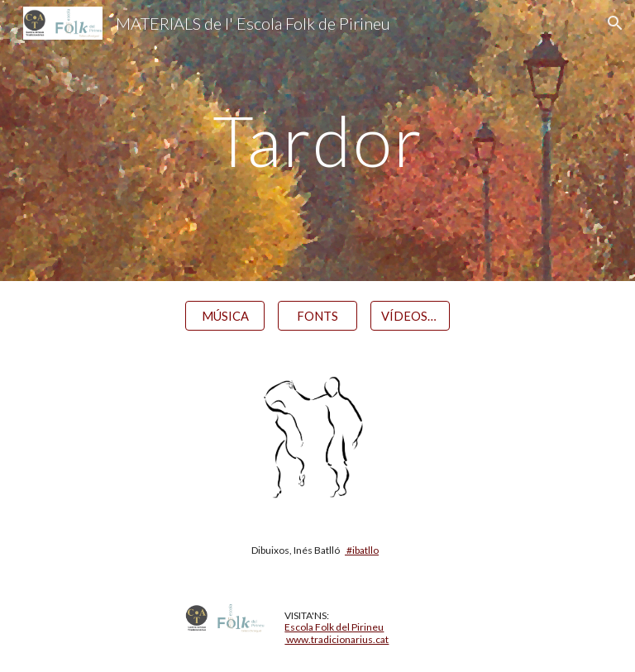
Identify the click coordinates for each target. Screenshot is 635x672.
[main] (317, 140)
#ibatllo (362, 550)
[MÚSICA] (224, 316)
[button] (615, 23)
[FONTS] (317, 316)
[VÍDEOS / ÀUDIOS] (410, 316)
